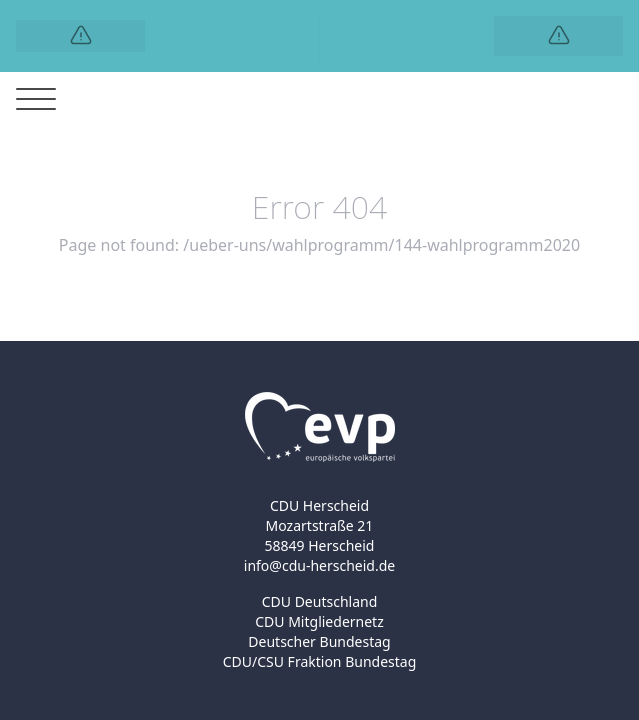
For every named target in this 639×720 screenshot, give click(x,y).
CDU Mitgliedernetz (319, 621)
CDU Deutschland (320, 601)
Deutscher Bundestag (319, 641)
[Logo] (80, 36)
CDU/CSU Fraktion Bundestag (320, 661)
